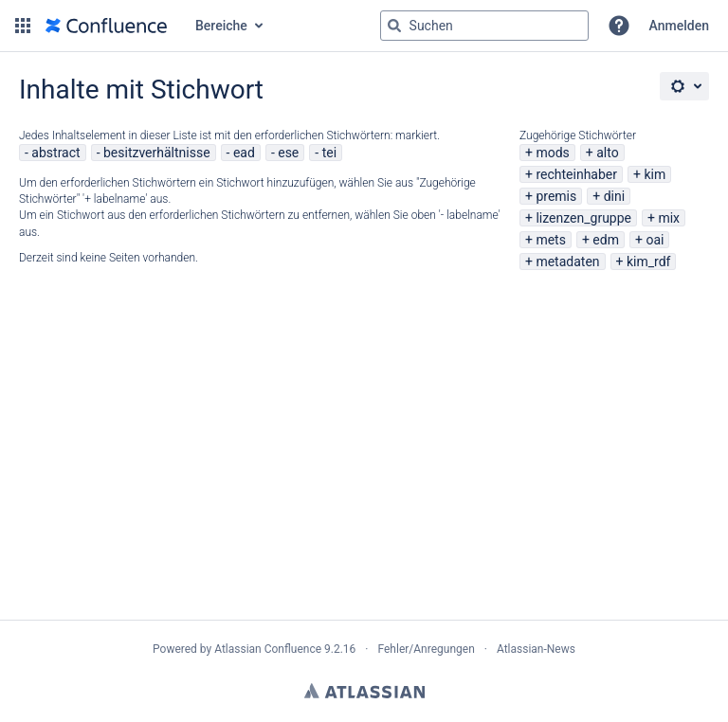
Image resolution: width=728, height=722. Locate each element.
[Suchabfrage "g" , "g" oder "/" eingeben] (484, 26)
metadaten (567, 262)
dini (614, 196)
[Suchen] (394, 26)
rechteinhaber (576, 174)
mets (551, 240)
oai (655, 240)
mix (669, 218)
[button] (23, 26)
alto (607, 153)
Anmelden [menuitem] (679, 26)
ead (244, 153)
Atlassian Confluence (268, 649)
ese (288, 153)
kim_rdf (648, 262)
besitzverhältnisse (157, 153)
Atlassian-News (536, 649)
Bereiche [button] (221, 26)
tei (329, 153)
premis (556, 196)
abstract (55, 153)
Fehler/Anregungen (427, 649)
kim (655, 174)
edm (606, 240)
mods (552, 153)
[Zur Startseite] (106, 26)
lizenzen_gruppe (583, 218)
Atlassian (364, 691)
